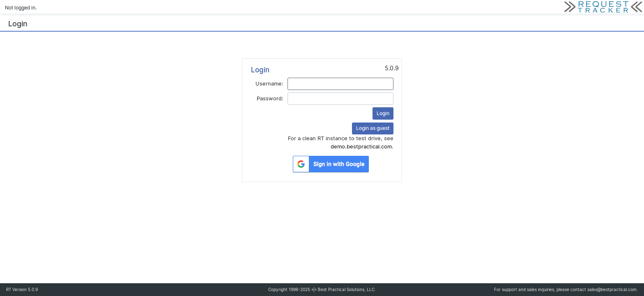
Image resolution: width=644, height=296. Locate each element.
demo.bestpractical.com (361, 146)
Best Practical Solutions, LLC (346, 290)
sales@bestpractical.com (612, 290)
